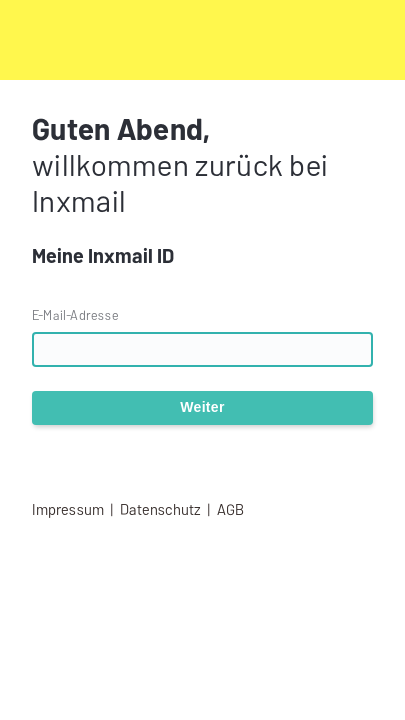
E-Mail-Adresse (75, 315)
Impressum (68, 509)
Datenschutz (160, 509)
